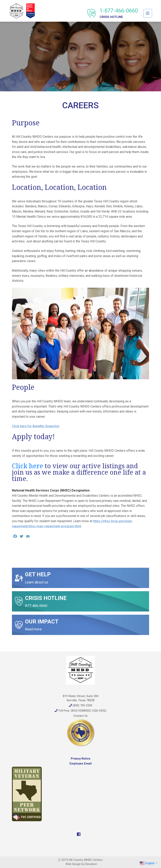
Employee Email (81, 764)
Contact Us (80, 716)
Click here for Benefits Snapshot (36, 426)
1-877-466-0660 (119, 13)
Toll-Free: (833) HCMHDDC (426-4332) (80, 711)
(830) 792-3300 (81, 705)
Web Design (73, 864)
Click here (28, 466)
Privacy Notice (81, 759)
